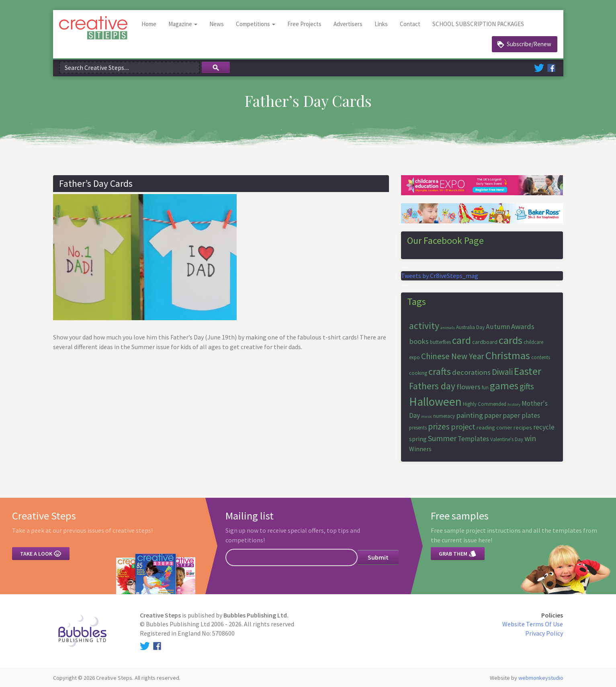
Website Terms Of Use (533, 624)
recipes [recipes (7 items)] (523, 427)
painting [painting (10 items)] (470, 415)
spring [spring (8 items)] (418, 439)
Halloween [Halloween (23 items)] (435, 402)
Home (149, 24)
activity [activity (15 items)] (424, 326)
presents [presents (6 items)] (418, 428)
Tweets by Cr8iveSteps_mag (440, 276)
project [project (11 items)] (463, 426)
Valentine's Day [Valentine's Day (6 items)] (507, 439)
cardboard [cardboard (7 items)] (485, 342)
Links (381, 24)
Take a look (41, 554)
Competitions (256, 24)
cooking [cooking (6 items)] (418, 373)
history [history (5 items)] (514, 404)
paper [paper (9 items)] (493, 415)
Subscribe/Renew (529, 44)
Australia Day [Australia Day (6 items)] (470, 327)
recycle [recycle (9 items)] (544, 427)
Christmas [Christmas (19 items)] (508, 355)
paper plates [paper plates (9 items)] (521, 415)
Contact (410, 24)
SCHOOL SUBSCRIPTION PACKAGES (478, 24)
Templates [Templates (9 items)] (473, 439)
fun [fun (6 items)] (485, 387)
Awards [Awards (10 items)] (523, 326)
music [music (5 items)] (427, 416)
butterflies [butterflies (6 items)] (440, 342)
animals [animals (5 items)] (448, 328)
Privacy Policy (544, 633)
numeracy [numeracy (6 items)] (444, 416)
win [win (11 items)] (530, 438)
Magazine (183, 24)
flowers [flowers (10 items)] (469, 387)
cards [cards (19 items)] (511, 340)
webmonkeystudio (541, 678)
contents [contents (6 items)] (541, 357)
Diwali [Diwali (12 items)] (502, 372)
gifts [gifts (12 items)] (527, 386)
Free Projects (304, 24)
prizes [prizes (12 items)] (439, 426)
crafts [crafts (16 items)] (440, 371)
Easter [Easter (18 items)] (528, 371)
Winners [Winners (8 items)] (420, 449)
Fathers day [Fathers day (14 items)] (432, 386)
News (217, 24)
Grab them (458, 554)
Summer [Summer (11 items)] (442, 438)
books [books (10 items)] (419, 341)
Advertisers (348, 24)
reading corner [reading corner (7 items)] (494, 427)
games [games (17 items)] (504, 386)
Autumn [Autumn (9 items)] (498, 327)
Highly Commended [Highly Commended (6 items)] (485, 404)
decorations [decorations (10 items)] (471, 372)
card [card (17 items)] (461, 340)
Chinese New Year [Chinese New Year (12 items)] (453, 356)
